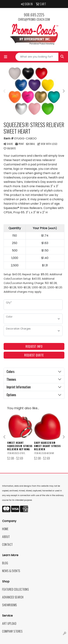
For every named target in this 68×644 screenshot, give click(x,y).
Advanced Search (13, 597)
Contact (8, 545)
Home (5, 529)
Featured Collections (16, 589)
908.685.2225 (34, 15)
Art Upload (9, 623)
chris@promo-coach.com (34, 19)
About (6, 537)
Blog (5, 563)
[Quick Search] (37, 57)
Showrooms (10, 605)
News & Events (11, 571)
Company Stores (12, 631)
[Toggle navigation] (6, 57)
